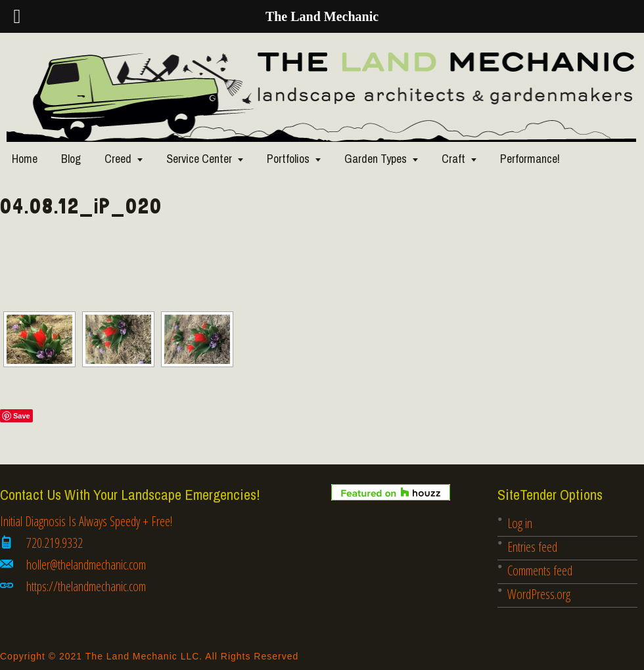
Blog (71, 159)
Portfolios (288, 159)
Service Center (199, 159)
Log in (520, 523)
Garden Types (376, 159)
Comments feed (540, 570)
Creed (118, 159)
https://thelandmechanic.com (86, 586)
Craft (453, 159)
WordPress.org (539, 594)
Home (25, 159)
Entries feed (532, 547)
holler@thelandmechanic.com (86, 565)
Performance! (530, 159)
